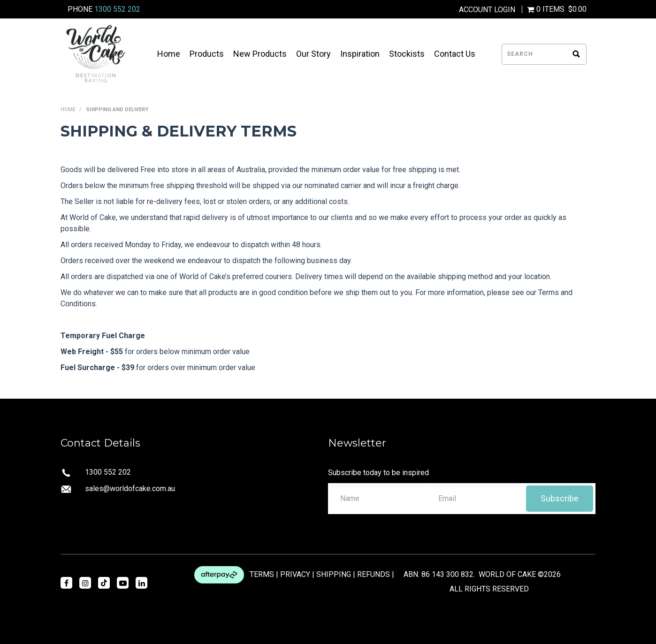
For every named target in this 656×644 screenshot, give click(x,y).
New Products (260, 54)
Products (207, 54)
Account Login (487, 10)
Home (169, 54)
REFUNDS (374, 574)
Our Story (313, 54)
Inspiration (360, 54)
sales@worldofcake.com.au (130, 489)
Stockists (407, 54)
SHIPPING (334, 574)
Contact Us (455, 54)
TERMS (262, 574)
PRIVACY (295, 574)
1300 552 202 (117, 9)
